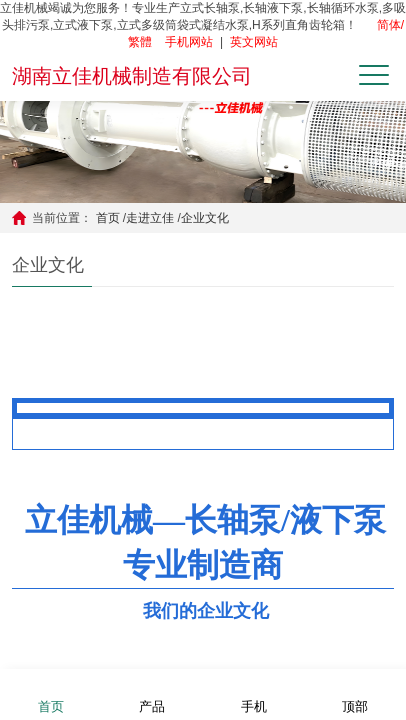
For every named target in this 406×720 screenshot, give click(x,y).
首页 (108, 218)
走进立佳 (150, 218)
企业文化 (205, 218)
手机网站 (189, 42)
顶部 (355, 693)
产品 (152, 693)
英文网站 (254, 42)
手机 (254, 693)
